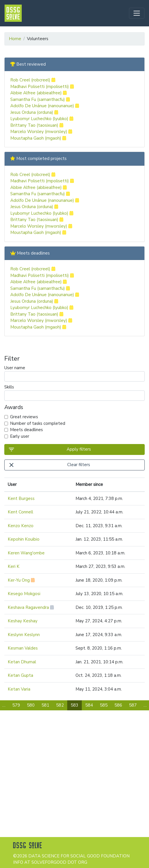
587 (133, 705)
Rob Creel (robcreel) (33, 80)
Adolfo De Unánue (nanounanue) (45, 106)
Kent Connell (20, 512)
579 (16, 705)
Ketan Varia (19, 689)
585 (104, 705)
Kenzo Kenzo (21, 526)
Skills (74, 392)
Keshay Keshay (23, 621)
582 (60, 705)
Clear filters (49, 465)
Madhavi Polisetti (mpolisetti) (42, 87)
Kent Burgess (21, 498)
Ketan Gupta (20, 675)
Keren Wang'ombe (26, 553)
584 (89, 705)
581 (45, 705)
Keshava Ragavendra (31, 607)
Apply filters (49, 449)
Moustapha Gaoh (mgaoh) (38, 138)
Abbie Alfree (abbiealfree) (38, 93)
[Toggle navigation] (137, 13)
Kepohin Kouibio (24, 539)
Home (15, 39)
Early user (20, 436)
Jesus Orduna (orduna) (34, 112)
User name (74, 373)
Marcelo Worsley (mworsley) (41, 132)
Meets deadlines (26, 430)
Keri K (14, 566)
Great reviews (24, 417)
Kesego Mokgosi (24, 594)
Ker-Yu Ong (21, 580)
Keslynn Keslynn (24, 635)
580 (31, 705)
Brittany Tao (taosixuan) (37, 125)
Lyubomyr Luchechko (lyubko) (42, 119)
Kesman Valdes (23, 648)
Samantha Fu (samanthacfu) (40, 99)
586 (118, 705)
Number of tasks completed (38, 423)
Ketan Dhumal (22, 662)
